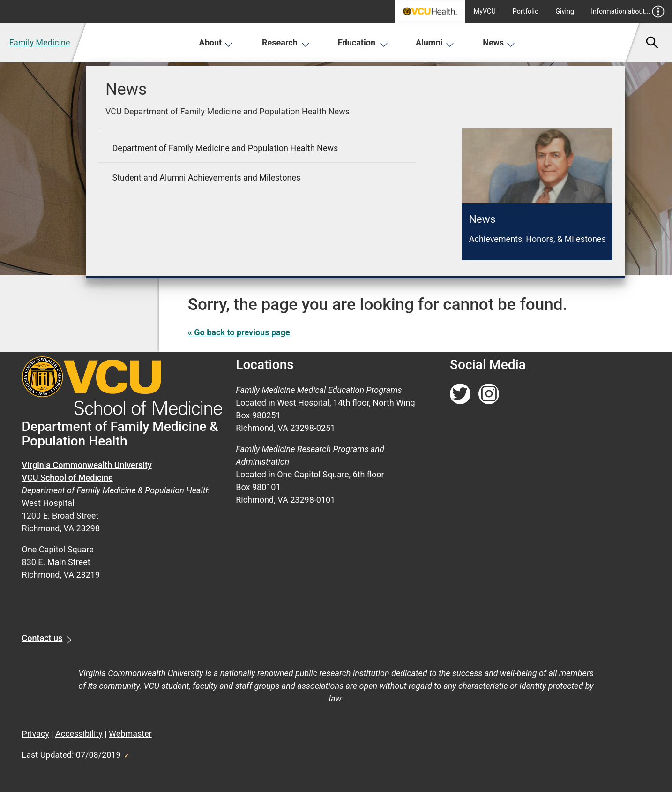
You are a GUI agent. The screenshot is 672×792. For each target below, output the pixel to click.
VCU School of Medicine (67, 478)
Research (286, 42)
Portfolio (526, 11)
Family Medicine (39, 42)
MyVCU (485, 11)
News (499, 42)
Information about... (628, 11)
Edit (126, 753)
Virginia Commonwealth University (87, 465)
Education (363, 42)
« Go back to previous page (239, 332)
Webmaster (130, 734)
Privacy (36, 734)
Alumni (435, 42)
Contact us (42, 638)
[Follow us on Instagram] (489, 394)
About (216, 42)
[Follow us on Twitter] (460, 394)
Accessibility (79, 734)
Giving (565, 11)
